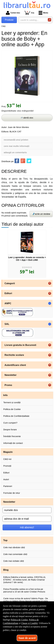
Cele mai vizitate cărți (14, 561)
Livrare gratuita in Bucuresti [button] (20, 345)
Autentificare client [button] (15, 365)
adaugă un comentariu (15, 152)
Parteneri (8, 486)
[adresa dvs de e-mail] (27, 519)
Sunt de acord (27, 638)
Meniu (43, 13)
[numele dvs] (27, 510)
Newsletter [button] (11, 375)
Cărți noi (7, 459)
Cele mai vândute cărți (14, 547)
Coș (29, 13)
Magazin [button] (8, 452)
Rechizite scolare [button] (14, 355)
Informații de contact (13, 443)
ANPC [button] (8, 303)
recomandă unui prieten (16, 140)
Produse (9, 20)
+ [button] (50, 283)
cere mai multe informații (17, 146)
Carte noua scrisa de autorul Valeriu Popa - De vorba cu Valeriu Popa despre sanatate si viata (26, 600)
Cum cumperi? (10, 423)
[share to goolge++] (23, 161)
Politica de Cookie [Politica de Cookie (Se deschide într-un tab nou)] (19, 620)
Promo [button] (8, 385)
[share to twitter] (29, 161)
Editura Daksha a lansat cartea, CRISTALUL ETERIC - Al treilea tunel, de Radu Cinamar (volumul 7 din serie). (24, 580)
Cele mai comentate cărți (15, 554)
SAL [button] (7, 324)
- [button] (50, 303)
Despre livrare (10, 430)
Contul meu (13, 13)
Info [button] (5, 395)
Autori (6, 479)
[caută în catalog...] (32, 20)
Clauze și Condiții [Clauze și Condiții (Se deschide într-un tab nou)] (29, 623)
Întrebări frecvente (12, 436)
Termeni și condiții (12, 402)
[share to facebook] (17, 161)
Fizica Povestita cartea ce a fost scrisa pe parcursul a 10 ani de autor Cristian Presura (24, 590)
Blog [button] (6, 570)
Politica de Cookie (12, 409)
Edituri (6, 473)
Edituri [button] (8, 293)
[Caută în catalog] (49, 20)
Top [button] (5, 540)
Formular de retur (12, 493)
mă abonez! (27, 527)
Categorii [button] (10, 283)
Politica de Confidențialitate (16, 416)
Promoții (7, 466)
